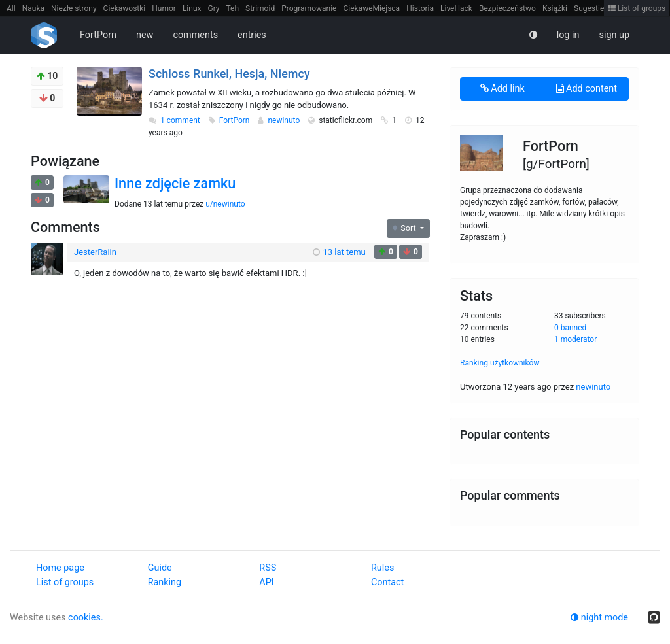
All (11, 8)
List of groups (637, 8)
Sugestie (589, 8)
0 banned (570, 328)
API (266, 582)
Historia (420, 8)
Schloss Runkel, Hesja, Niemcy (229, 74)
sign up (614, 35)
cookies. (86, 618)
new (145, 35)
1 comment (180, 120)
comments (195, 35)
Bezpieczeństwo (507, 8)
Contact (387, 582)
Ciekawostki (125, 8)
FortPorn (98, 35)
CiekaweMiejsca (371, 8)
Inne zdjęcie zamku (175, 183)
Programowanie (309, 8)
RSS (268, 568)
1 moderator (575, 339)
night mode (599, 618)
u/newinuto (225, 204)
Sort (405, 228)
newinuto (285, 120)
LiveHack (456, 8)
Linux (192, 8)
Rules (382, 568)
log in (568, 35)
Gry (213, 8)
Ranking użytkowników (500, 363)
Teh (233, 8)
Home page (60, 568)
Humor (164, 8)
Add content (587, 89)
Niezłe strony (74, 8)
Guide (160, 568)
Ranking (165, 582)
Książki (555, 8)
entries (252, 35)
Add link (502, 89)
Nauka (33, 8)
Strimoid (260, 8)
